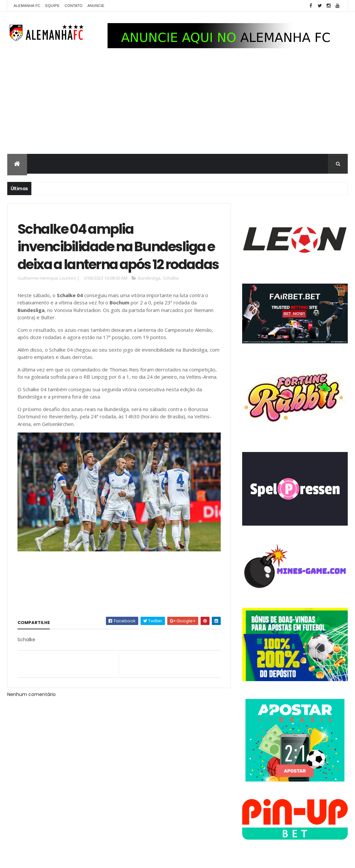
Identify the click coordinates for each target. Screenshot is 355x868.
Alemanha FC (27, 6)
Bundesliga (149, 278)
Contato (74, 6)
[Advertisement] (177, 104)
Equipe (52, 6)
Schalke (171, 278)
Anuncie (96, 6)
